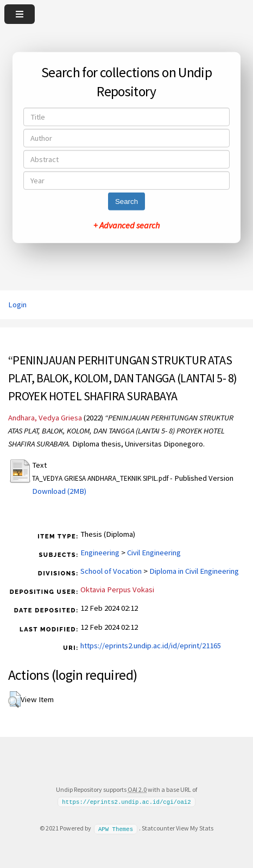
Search (126, 201)
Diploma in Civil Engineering (194, 571)
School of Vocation (111, 571)
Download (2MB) (59, 491)
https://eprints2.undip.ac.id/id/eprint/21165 (151, 646)
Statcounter (158, 828)
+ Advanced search (126, 225)
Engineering (100, 553)
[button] (14, 699)
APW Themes (116, 828)
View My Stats (195, 828)
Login (17, 305)
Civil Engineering (154, 553)
